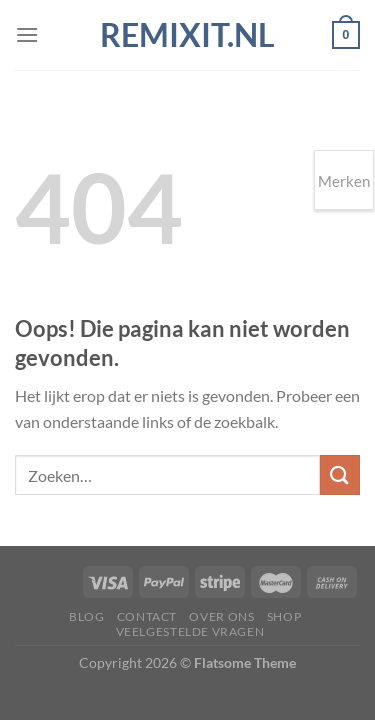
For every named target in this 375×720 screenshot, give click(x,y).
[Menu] (27, 34)
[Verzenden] (340, 474)
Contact (147, 616)
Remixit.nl (187, 35)
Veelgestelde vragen (190, 631)
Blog (86, 616)
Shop (284, 616)
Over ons (221, 616)
